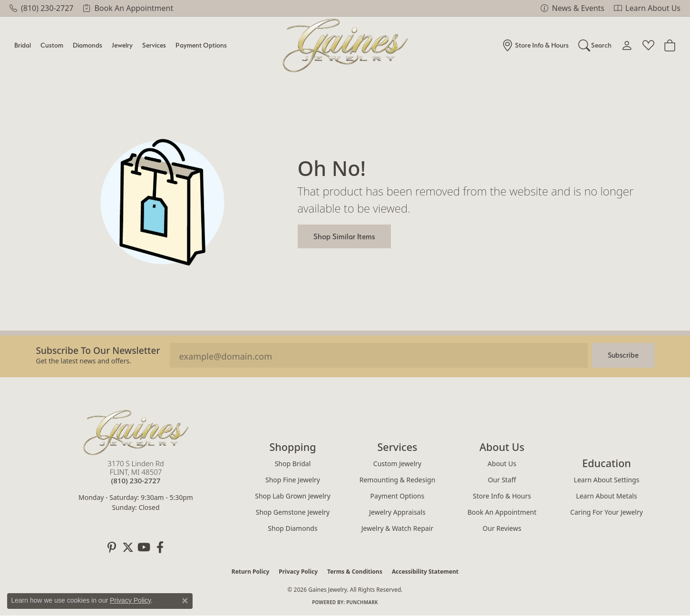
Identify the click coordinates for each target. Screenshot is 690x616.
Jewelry (122, 45)
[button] (595, 45)
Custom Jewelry (397, 464)
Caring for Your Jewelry (607, 512)
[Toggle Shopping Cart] (670, 45)
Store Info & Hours (502, 496)
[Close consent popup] (185, 601)
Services (154, 45)
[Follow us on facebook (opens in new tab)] (160, 548)
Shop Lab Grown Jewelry (293, 496)
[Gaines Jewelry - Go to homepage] (136, 432)
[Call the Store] (136, 480)
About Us (502, 464)
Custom (52, 45)
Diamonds (87, 45)
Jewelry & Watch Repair (398, 528)
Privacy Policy (298, 572)
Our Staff (502, 480)
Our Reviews (502, 528)
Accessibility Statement (425, 572)
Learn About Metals (606, 496)
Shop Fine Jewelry (293, 480)
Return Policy (251, 572)
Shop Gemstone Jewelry (293, 512)
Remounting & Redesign (398, 480)
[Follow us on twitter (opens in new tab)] (128, 548)
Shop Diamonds (292, 528)
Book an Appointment (502, 512)
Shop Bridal (293, 464)
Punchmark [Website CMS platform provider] (362, 602)
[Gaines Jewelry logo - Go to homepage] (345, 45)
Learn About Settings (607, 480)
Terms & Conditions (355, 572)
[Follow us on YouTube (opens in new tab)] (144, 548)
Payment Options (201, 45)
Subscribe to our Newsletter (98, 350)
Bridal (23, 45)
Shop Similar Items (344, 236)
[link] (41, 8)
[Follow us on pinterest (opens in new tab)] (112, 548)
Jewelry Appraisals (397, 512)
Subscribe (623, 355)
